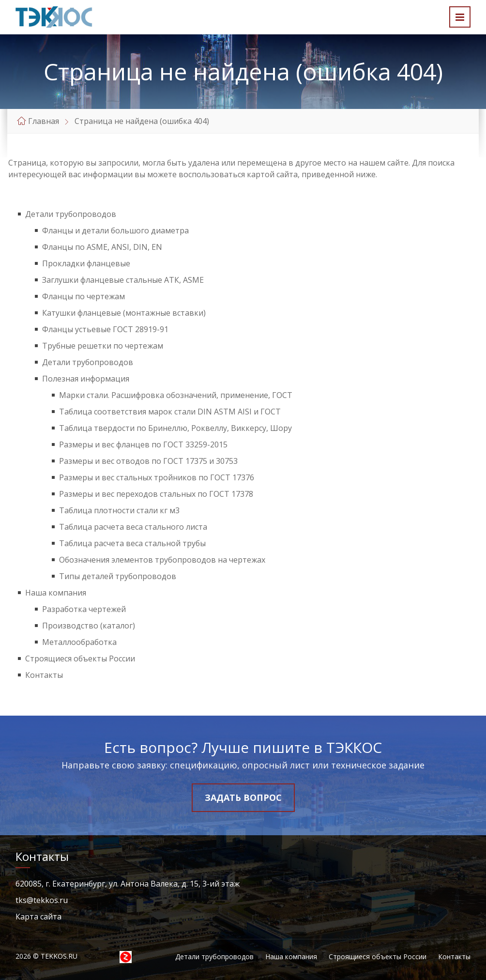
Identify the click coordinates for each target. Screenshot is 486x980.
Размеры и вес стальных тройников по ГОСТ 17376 (157, 477)
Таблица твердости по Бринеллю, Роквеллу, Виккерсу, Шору (175, 428)
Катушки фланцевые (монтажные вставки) (124, 313)
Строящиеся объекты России (80, 658)
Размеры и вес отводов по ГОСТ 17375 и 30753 (148, 461)
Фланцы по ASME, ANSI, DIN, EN (102, 247)
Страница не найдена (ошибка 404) (142, 121)
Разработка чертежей (84, 609)
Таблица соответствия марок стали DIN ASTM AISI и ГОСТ (170, 412)
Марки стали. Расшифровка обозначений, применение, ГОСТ (176, 395)
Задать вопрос (243, 797)
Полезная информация (86, 379)
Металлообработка (79, 642)
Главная (44, 121)
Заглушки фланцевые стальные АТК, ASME (123, 280)
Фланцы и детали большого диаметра (115, 230)
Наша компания (56, 593)
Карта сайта (38, 917)
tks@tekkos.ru (42, 900)
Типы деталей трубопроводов (118, 576)
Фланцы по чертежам (84, 296)
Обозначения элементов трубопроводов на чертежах (162, 560)
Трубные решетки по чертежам (103, 346)
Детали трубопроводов (71, 214)
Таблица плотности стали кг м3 (119, 510)
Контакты (44, 675)
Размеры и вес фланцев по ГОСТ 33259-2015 (143, 444)
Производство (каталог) (89, 626)
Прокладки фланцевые (86, 263)
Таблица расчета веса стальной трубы (132, 543)
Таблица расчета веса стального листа (133, 527)
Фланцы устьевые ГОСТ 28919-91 (105, 329)
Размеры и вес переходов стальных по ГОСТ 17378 (156, 494)
